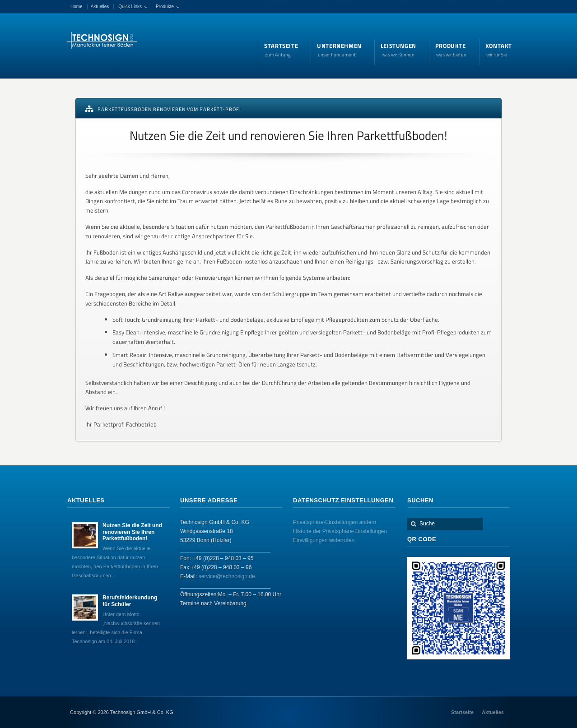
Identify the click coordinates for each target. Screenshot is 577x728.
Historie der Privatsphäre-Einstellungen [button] (340, 531)
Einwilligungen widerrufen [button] (324, 540)
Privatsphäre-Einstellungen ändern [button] (335, 522)
